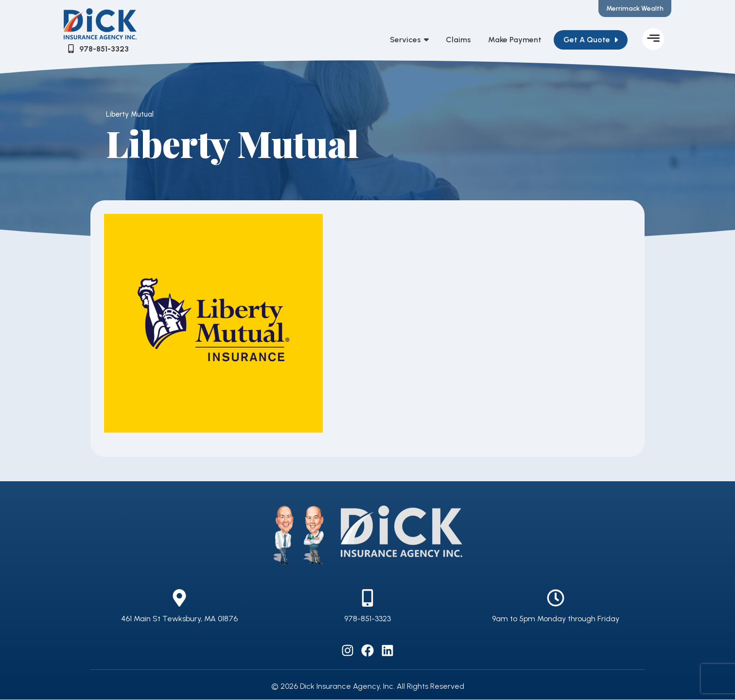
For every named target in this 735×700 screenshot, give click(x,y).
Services (409, 40)
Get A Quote (587, 40)
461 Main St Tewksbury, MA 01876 (179, 619)
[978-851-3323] (367, 598)
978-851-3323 (367, 619)
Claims (458, 40)
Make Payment (515, 40)
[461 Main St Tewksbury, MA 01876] (179, 598)
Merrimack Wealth (635, 9)
